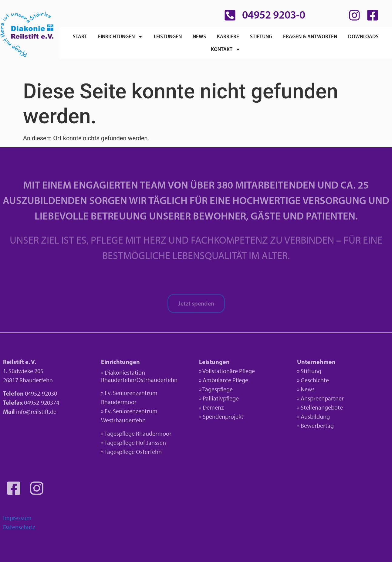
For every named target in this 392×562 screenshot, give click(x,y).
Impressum (17, 520)
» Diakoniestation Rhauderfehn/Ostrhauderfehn (139, 378)
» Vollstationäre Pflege (227, 373)
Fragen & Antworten (310, 36)
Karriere (228, 36)
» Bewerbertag (315, 427)
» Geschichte (313, 382)
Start (80, 36)
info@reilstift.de (36, 414)
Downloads (363, 36)
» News (306, 391)
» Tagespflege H (120, 444)
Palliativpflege (221, 400)
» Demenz (211, 409)
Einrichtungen (120, 37)
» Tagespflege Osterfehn (131, 454)
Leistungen (168, 36)
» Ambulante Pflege (224, 382)
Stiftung (261, 36)
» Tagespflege (216, 391)
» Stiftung (309, 373)
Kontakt (226, 49)
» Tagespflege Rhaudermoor (136, 435)
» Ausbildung (313, 418)
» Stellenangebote (320, 409)
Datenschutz (19, 529)
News (199, 36)
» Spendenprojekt (221, 418)
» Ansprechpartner (320, 400)
